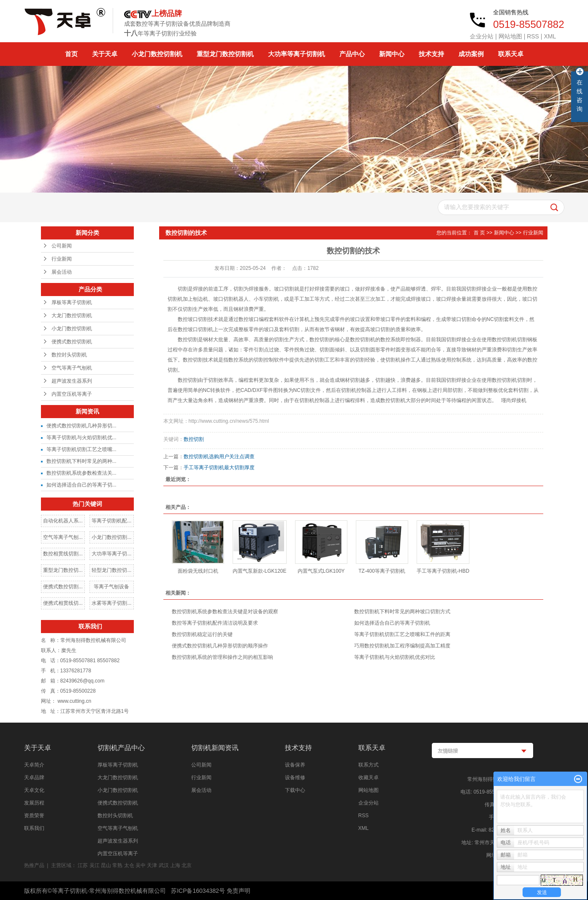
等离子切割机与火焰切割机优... (81, 438)
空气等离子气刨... (63, 537)
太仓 (129, 865)
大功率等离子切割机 (297, 54)
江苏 (83, 865)
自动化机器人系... (63, 521)
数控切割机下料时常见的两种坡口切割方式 (402, 612)
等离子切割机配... (111, 521)
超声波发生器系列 (72, 381)
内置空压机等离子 (72, 394)
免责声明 (238, 891)
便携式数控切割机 (72, 342)
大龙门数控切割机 (72, 315)
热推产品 (34, 865)
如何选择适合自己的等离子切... (81, 485)
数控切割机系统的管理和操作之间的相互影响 (222, 657)
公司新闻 (62, 246)
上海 (175, 865)
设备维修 (295, 778)
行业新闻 (62, 259)
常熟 (117, 865)
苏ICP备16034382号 (198, 891)
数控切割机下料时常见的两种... (81, 461)
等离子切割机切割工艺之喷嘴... (81, 449)
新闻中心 (392, 54)
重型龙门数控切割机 (225, 54)
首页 (71, 54)
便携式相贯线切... (63, 603)
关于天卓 (105, 54)
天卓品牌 (34, 778)
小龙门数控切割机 (157, 54)
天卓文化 (34, 790)
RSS (533, 36)
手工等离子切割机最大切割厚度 (219, 468)
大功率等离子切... (111, 554)
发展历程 (34, 803)
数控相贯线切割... (63, 554)
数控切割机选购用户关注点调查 (219, 457)
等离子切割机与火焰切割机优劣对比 (395, 657)
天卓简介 (34, 765)
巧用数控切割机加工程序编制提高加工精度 (402, 646)
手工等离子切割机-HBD (443, 571)
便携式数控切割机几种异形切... (81, 426)
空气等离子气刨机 (72, 368)
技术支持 (431, 54)
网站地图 (510, 36)
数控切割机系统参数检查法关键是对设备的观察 (225, 612)
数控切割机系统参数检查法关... (81, 473)
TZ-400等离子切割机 (382, 571)
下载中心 (295, 790)
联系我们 (34, 828)
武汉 (164, 865)
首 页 (479, 233)
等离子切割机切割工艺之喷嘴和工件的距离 (402, 634)
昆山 (106, 865)
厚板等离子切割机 (72, 302)
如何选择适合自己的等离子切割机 (392, 623)
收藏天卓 (369, 778)
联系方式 (369, 765)
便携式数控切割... (63, 587)
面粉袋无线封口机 (198, 571)
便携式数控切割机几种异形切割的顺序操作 (220, 646)
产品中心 (352, 54)
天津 (152, 865)
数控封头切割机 (69, 355)
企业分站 (482, 36)
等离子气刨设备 (111, 587)
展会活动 (62, 272)
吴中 (141, 865)
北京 (187, 865)
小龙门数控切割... (111, 537)
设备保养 (295, 765)
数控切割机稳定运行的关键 (202, 634)
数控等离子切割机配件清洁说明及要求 (215, 623)
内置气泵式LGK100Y (321, 571)
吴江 (95, 865)
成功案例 (471, 54)
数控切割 (194, 439)
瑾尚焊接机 (513, 400)
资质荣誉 (34, 816)
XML (550, 36)
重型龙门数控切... (63, 570)
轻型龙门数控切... (111, 570)
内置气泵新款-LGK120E (260, 571)
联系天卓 (511, 54)
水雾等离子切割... (111, 603)
